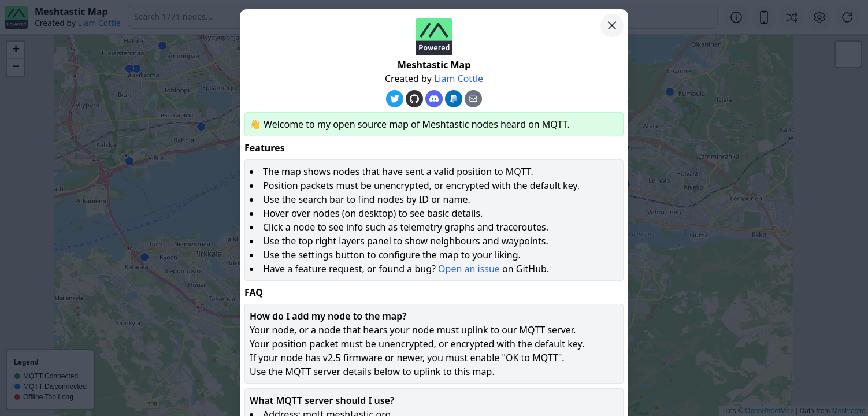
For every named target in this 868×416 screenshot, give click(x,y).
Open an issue (469, 269)
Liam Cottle (459, 79)
